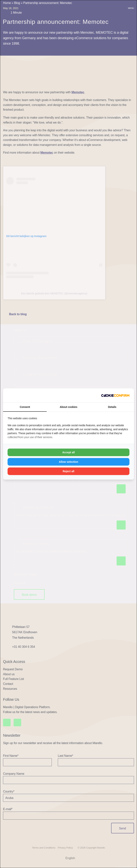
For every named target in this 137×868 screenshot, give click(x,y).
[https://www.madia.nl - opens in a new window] (115, 395)
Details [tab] (112, 407)
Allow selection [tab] (69, 462)
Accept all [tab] (68, 452)
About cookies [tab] (68, 407)
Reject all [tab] (68, 471)
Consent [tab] (25, 407)
